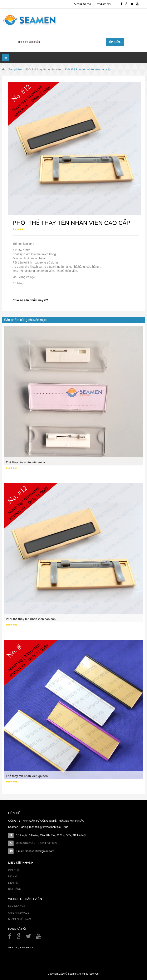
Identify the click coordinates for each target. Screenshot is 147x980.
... (94, 4)
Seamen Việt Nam (19, 919)
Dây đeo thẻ (16, 907)
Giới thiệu (15, 870)
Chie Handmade (19, 913)
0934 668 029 (104, 4)
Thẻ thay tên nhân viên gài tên (27, 776)
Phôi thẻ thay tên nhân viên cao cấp (31, 619)
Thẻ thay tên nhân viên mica (25, 462)
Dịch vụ (13, 877)
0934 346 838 (84, 4)
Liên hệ (13, 883)
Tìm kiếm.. (115, 42)
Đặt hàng (15, 889)
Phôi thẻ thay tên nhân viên (43, 69)
